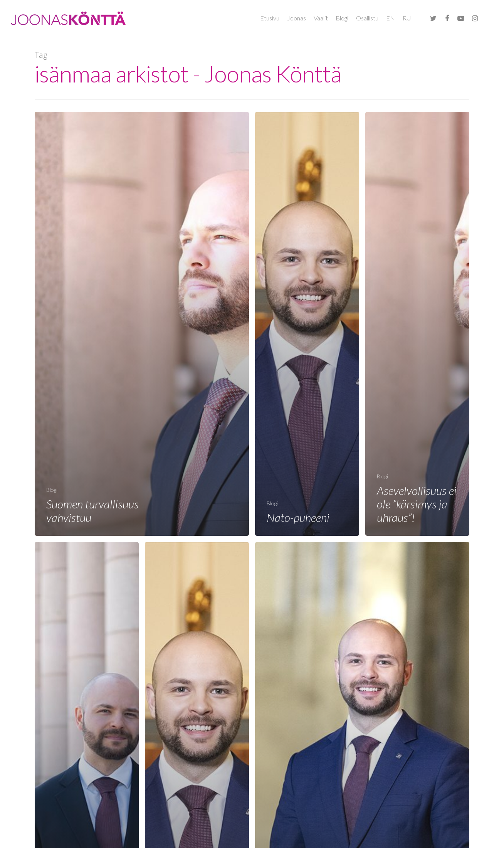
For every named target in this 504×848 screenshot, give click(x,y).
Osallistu (367, 18)
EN (391, 18)
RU (407, 18)
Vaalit (321, 18)
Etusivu (270, 18)
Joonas (297, 18)
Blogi (342, 18)
